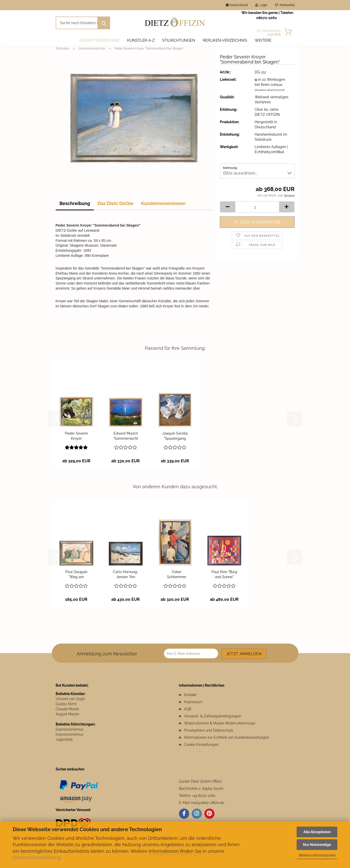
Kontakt (190, 695)
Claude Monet (67, 709)
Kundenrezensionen (163, 203)
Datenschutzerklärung (37, 857)
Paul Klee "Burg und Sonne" (224, 574)
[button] (227, 207)
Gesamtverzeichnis (99, 40)
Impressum (193, 702)
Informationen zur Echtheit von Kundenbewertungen (227, 737)
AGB (188, 709)
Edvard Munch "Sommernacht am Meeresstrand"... (126, 436)
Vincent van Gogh (70, 699)
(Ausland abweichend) (270, 90)
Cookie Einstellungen (201, 745)
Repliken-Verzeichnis (225, 40)
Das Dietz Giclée (116, 203)
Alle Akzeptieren (317, 832)
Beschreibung (75, 203)
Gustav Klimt (66, 704)
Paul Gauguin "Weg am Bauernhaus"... (76, 575)
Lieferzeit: (228, 80)
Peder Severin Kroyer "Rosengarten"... (76, 436)
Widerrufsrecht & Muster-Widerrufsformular (220, 723)
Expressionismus (70, 729)
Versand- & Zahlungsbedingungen (213, 716)
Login (261, 5)
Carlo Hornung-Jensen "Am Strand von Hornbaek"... (126, 575)
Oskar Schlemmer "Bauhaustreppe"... (177, 575)
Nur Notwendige (317, 845)
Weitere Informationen (317, 855)
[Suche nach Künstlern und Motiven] (104, 23)
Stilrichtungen (179, 40)
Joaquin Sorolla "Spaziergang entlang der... (175, 436)
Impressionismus (70, 734)
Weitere (263, 40)
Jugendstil (64, 739)
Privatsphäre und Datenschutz (209, 730)
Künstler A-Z (141, 40)
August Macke (67, 714)
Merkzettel (285, 5)
